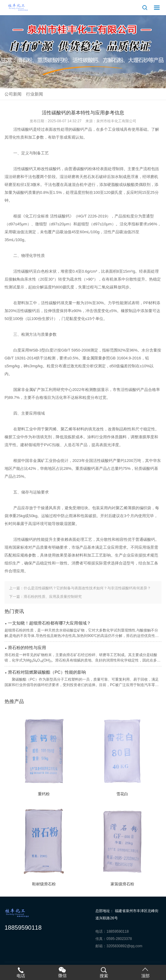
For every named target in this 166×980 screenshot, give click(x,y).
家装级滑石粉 (122, 884)
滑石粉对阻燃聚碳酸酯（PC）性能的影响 (47, 672)
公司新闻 (13, 94)
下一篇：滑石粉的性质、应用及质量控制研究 (45, 597)
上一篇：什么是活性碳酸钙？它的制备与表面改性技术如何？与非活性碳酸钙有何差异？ (80, 588)
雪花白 (122, 794)
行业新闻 (35, 94)
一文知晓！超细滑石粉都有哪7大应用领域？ (49, 623)
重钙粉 (44, 794)
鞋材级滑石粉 (44, 884)
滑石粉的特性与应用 (27, 648)
